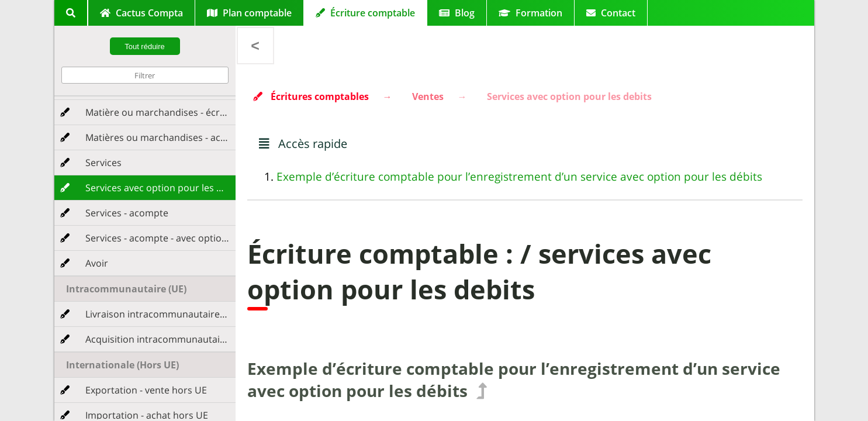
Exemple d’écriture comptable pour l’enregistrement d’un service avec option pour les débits (519, 177)
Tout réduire (145, 46)
